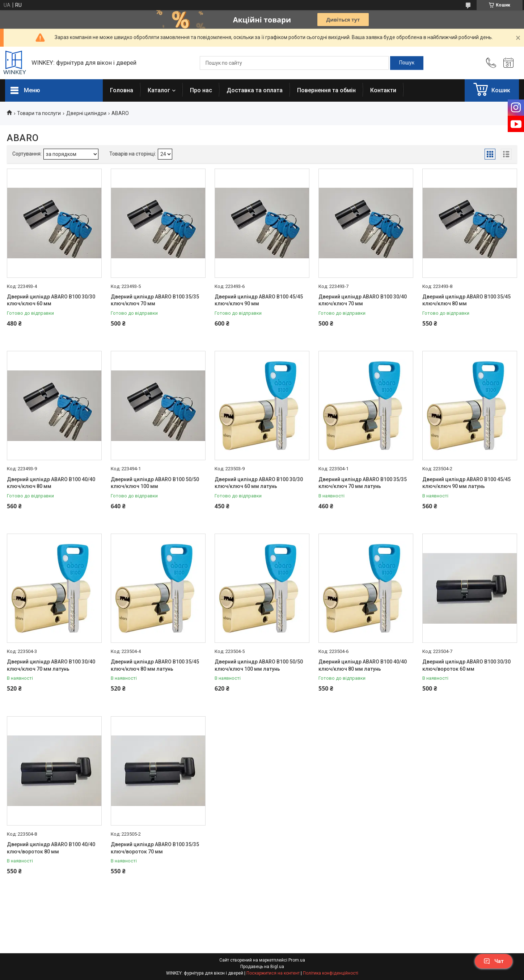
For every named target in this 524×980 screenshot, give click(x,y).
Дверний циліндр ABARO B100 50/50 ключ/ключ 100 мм (155, 483)
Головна (122, 90)
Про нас (201, 90)
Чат (494, 961)
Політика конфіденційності (331, 973)
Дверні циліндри (86, 113)
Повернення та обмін (326, 90)
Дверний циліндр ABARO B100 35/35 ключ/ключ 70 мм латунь (363, 483)
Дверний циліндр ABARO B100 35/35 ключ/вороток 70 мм (155, 848)
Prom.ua (297, 960)
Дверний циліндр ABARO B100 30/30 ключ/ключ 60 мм (51, 300)
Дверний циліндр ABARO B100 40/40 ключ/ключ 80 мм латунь (363, 665)
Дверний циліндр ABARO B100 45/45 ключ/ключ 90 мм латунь (466, 483)
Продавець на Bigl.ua (262, 967)
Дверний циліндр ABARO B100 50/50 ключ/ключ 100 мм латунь (259, 665)
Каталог (159, 90)
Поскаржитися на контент (273, 973)
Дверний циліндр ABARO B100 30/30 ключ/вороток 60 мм (466, 665)
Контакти (383, 90)
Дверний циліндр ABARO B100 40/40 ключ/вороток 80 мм (51, 848)
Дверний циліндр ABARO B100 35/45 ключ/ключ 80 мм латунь (155, 665)
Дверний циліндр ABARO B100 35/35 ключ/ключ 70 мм (155, 300)
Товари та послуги (39, 113)
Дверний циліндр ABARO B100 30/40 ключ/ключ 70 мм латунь (51, 665)
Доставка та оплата (255, 90)
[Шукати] (407, 63)
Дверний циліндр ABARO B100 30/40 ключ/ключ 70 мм (363, 300)
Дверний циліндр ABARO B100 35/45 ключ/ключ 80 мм (466, 300)
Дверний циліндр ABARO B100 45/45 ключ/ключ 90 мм (259, 300)
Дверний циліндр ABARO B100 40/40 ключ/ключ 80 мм (51, 483)
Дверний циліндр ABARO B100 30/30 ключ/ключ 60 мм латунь (259, 483)
